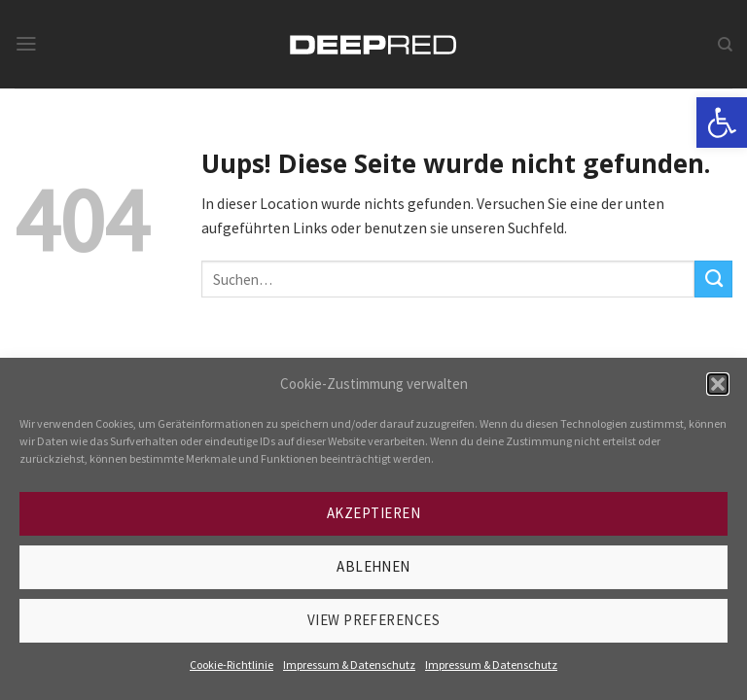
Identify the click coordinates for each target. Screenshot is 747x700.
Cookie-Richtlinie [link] (231, 665)
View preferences (373, 620)
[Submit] (713, 279)
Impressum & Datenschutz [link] (349, 665)
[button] (718, 384)
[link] (722, 122)
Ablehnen (373, 566)
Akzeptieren (373, 513)
